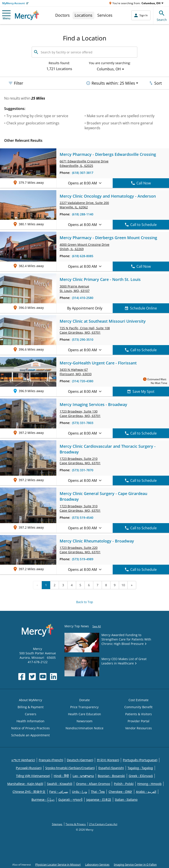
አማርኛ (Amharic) (23, 760)
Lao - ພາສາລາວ (83, 776)
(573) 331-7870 (83, 470)
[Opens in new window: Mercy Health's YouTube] (43, 677)
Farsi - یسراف (59, 792)
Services (105, 15)
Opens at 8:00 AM (85, 183)
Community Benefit (138, 707)
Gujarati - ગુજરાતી (70, 800)
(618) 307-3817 (83, 173)
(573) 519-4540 (83, 518)
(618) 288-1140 (83, 214)
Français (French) (51, 760)
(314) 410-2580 (83, 298)
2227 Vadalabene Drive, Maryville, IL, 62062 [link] (84, 205)
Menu (6, 15)
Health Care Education (84, 714)
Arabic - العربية (146, 792)
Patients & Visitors (139, 714)
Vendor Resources (139, 728)
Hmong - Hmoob (149, 784)
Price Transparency (84, 707)
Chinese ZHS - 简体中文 (29, 792)
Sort (155, 83)
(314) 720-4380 (83, 381)
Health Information (30, 721)
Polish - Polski (124, 784)
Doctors (62, 15)
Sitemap (57, 824)
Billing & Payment (31, 707)
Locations (84, 15)
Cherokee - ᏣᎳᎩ (120, 792)
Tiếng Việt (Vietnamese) (33, 776)
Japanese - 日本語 (99, 800)
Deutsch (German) (80, 760)
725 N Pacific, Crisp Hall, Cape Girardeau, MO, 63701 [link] (85, 330)
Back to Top (85, 602)
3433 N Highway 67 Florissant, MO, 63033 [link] (76, 372)
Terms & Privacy (76, 824)
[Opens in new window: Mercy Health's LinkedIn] (53, 677)
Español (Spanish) (111, 768)
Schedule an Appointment (30, 735)
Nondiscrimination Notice (84, 728)
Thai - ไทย (98, 792)
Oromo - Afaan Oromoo (93, 784)
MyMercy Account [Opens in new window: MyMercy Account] (14, 3)
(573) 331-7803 (83, 423)
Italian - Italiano (126, 800)
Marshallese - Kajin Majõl (25, 784)
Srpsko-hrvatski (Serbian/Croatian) (70, 768)
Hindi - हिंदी (61, 776)
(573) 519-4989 (83, 559)
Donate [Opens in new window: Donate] (84, 700)
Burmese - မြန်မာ (43, 800)
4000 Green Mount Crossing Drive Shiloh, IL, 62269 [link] (84, 247)
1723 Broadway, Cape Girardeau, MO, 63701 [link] (80, 414)
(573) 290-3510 (83, 339)
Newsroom (84, 721)
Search (162, 15)
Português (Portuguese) (140, 760)
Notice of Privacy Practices (30, 728)
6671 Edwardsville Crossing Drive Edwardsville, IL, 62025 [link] (84, 163)
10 (123, 585)
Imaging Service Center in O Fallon (135, 865)
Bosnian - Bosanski (111, 776)
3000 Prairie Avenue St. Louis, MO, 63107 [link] (75, 288)
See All (97, 626)
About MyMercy (30, 700)
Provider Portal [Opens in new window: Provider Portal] (139, 721)
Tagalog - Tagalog (140, 768)
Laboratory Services (97, 865)
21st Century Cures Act (103, 824)
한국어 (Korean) (108, 760)
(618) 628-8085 (83, 256)
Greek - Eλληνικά (141, 776)
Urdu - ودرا (80, 792)
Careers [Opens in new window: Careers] (31, 714)
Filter (16, 83)
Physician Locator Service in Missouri (58, 865)
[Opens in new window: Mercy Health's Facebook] (22, 677)
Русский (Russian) (29, 768)
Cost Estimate (139, 700)
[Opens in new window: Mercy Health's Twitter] (32, 677)
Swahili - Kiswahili (60, 784)
